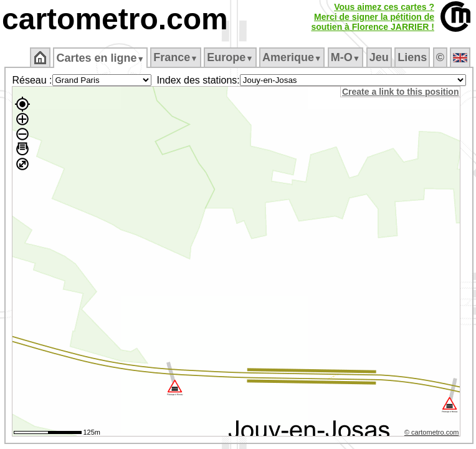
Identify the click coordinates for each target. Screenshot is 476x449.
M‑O (345, 57)
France (175, 57)
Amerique (292, 57)
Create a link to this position (400, 92)
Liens (412, 57)
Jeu (379, 57)
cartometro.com (115, 19)
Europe (230, 57)
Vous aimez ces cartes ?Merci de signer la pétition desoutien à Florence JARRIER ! (373, 17)
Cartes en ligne (100, 58)
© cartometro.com (432, 432)
